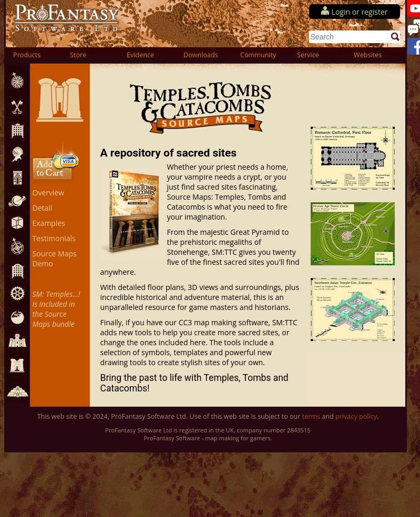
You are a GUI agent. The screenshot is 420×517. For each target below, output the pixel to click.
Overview (49, 193)
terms (311, 416)
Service (308, 55)
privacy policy (356, 416)
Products (27, 55)
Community (258, 55)
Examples (49, 223)
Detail (43, 208)
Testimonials (54, 238)
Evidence (140, 55)
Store (78, 55)
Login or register (360, 12)
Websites (368, 55)
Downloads (201, 55)
